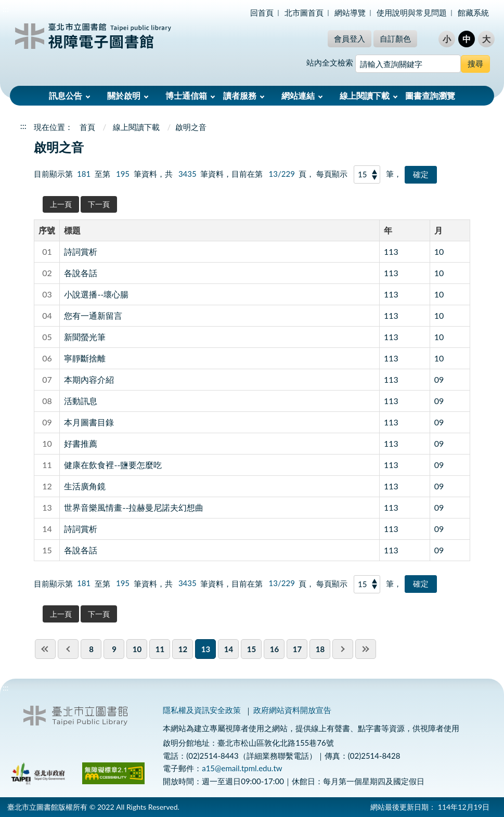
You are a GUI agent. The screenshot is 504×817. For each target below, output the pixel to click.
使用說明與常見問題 (412, 12)
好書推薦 (81, 443)
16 (274, 649)
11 (160, 649)
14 (229, 649)
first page (45, 649)
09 (439, 379)
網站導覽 (350, 12)
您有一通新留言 (93, 315)
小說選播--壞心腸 (96, 294)
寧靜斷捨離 (85, 358)
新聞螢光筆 (85, 337)
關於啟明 (124, 95)
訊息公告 (66, 95)
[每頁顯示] (367, 174)
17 (297, 649)
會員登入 (350, 38)
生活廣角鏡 (85, 486)
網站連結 (298, 95)
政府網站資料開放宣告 (292, 710)
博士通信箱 (186, 95)
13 (206, 649)
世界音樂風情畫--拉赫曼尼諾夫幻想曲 (134, 507)
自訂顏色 (395, 38)
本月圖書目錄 (89, 422)
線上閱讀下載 (365, 95)
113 (391, 251)
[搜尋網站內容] (408, 64)
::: (6, 9)
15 (251, 649)
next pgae (343, 649)
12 (183, 649)
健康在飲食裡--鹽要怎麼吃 (113, 465)
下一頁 (99, 204)
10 (439, 251)
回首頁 (262, 12)
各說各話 (81, 273)
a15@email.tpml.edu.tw (242, 768)
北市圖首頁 (304, 12)
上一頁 (61, 204)
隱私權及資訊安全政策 (202, 710)
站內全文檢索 (330, 62)
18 (320, 649)
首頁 (87, 127)
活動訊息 (81, 401)
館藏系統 (473, 12)
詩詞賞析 (81, 251)
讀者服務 (240, 95)
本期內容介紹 (89, 379)
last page (366, 649)
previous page (68, 649)
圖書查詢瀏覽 (430, 95)
